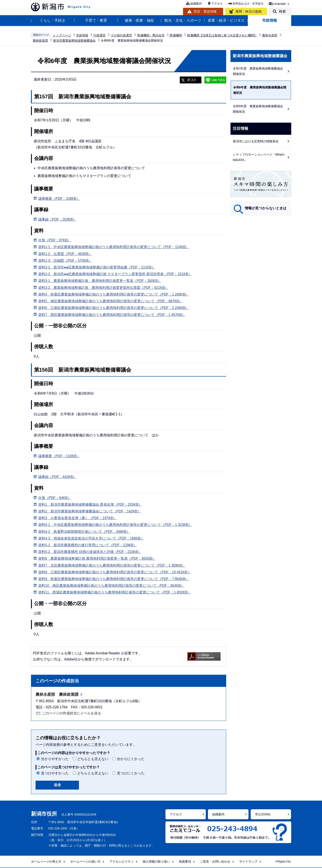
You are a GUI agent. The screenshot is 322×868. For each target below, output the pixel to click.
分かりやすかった (55, 759)
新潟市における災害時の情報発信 (256, 141)
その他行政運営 (121, 35)
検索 (282, 11)
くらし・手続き (53, 20)
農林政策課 (40, 41)
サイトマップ (248, 861)
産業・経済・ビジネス (226, 20)
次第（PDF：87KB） (55, 240)
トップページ (62, 35)
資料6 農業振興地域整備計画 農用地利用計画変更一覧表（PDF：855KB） (97, 558)
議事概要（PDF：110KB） (59, 456)
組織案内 (196, 4)
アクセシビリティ (122, 861)
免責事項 (185, 861)
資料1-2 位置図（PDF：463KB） (65, 254)
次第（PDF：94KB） (55, 498)
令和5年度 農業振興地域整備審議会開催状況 (258, 109)
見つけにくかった (131, 773)
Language (280, 4)
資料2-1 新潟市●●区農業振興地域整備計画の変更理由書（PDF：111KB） (97, 267)
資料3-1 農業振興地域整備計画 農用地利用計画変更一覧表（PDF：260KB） (100, 281)
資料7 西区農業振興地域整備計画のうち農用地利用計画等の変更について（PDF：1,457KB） (112, 315)
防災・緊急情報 (205, 11)
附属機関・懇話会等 (151, 35)
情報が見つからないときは (266, 208)
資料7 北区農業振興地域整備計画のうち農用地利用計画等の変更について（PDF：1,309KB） (112, 565)
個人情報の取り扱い (156, 861)
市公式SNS (263, 814)
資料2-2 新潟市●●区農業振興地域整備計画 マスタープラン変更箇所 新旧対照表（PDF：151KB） (115, 274)
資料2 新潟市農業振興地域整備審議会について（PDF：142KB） (89, 511)
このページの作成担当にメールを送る (72, 713)
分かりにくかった (131, 759)
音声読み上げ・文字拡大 (248, 4)
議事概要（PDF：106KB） (59, 199)
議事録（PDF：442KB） (57, 477)
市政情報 (270, 20)
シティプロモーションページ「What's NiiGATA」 (259, 157)
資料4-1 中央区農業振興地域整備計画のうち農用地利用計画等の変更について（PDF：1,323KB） (115, 525)
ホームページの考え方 (46, 861)
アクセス (217, 4)
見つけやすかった (55, 773)
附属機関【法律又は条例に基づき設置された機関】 (222, 35)
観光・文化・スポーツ (183, 20)
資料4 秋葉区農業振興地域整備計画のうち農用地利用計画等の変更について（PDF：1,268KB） (113, 294)
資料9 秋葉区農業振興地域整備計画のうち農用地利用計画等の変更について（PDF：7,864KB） (113, 579)
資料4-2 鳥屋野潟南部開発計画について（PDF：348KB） (84, 532)
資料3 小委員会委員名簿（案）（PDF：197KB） (77, 518)
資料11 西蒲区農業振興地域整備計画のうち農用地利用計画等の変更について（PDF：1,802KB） (114, 592)
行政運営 (100, 35)
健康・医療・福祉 (139, 20)
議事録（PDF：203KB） (57, 219)
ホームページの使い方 (85, 861)
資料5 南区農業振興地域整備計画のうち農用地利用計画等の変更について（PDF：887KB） (110, 301)
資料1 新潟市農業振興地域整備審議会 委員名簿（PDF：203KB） (90, 505)
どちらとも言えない (93, 759)
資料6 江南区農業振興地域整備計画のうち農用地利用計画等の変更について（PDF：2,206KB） (113, 308)
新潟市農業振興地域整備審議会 (74, 41)
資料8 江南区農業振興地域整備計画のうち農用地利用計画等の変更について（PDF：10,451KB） (114, 572)
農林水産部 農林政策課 (57, 694)
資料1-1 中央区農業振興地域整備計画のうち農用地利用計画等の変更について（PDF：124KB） (114, 247)
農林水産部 (270, 35)
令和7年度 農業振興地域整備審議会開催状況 (258, 71)
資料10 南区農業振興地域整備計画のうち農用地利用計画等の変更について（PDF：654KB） (111, 586)
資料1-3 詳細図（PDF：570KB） (65, 261)
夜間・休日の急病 (248, 11)
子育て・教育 (96, 20)
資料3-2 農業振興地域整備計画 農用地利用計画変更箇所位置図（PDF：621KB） (103, 288)
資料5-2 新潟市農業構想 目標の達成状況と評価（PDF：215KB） (90, 552)
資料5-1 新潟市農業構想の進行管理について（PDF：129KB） (87, 545)
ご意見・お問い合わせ (215, 861)
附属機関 (176, 35)
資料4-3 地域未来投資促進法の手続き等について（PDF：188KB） (91, 538)
